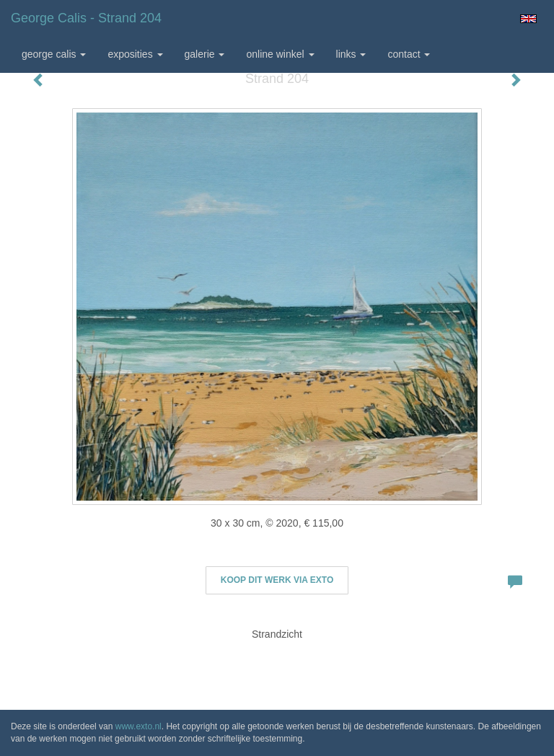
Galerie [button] (205, 54)
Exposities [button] (135, 54)
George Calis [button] (54, 54)
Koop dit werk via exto (277, 580)
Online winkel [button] (280, 54)
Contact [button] (409, 54)
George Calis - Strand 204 (86, 18)
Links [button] (351, 54)
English (528, 19)
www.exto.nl (138, 726)
